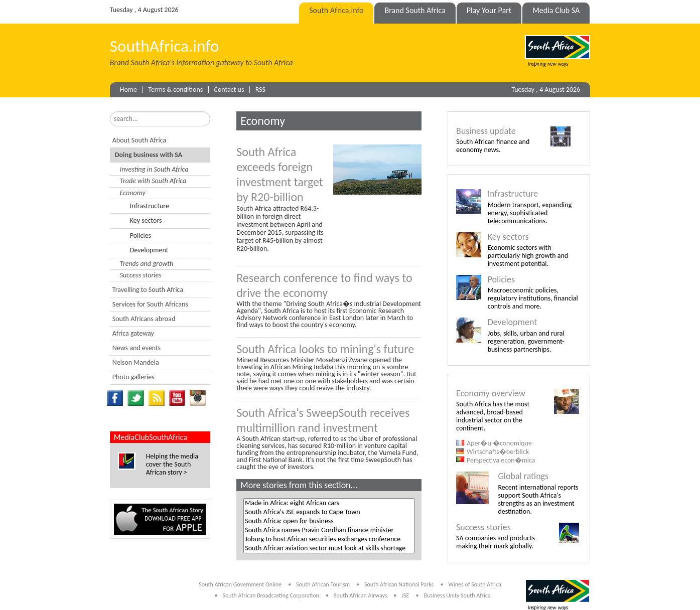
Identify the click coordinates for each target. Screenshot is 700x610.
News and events (136, 348)
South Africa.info (336, 10)
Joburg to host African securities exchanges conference (329, 539)
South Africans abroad (144, 319)
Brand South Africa (415, 10)
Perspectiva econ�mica (501, 460)
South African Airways (361, 595)
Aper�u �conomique (499, 443)
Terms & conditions (175, 90)
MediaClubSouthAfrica (151, 437)
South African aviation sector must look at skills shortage (329, 548)
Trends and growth (147, 264)
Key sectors (146, 220)
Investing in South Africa (154, 169)
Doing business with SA (149, 155)
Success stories (141, 275)
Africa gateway (133, 333)
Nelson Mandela (136, 362)
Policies (141, 236)
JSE (405, 595)
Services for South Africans (150, 304)
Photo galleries (133, 377)
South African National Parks (399, 584)
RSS (260, 90)
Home (128, 90)
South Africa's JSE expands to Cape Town (329, 512)
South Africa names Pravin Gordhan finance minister (329, 530)
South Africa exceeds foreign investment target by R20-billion (280, 174)
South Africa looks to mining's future (325, 349)
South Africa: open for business (329, 521)
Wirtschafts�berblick (498, 452)
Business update (486, 131)
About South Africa (139, 140)
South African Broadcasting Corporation (270, 595)
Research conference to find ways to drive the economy (324, 285)
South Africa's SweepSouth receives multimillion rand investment (323, 420)
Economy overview (491, 393)
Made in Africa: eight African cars (329, 503)
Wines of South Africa (474, 584)
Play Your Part (489, 10)
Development (149, 250)
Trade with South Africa (153, 181)
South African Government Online (240, 584)
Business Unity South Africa (457, 595)
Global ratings (523, 476)
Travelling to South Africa (148, 290)
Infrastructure (150, 206)
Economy (133, 193)
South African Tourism (324, 584)
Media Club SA (556, 10)
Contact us (229, 90)
